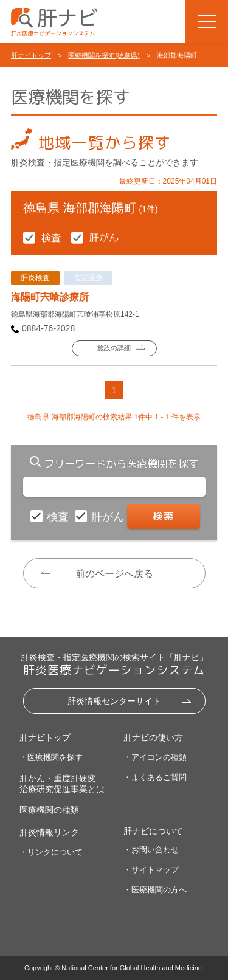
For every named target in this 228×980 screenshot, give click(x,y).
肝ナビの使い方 (153, 737)
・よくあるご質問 (155, 777)
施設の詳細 (114, 348)
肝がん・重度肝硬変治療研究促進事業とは (62, 784)
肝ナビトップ (31, 55)
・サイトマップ (151, 870)
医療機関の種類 (49, 810)
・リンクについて (51, 852)
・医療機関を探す (51, 757)
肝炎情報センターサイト (114, 701)
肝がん (109, 517)
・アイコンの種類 (155, 757)
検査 (59, 517)
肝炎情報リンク (49, 832)
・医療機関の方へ (155, 890)
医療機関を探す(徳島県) (104, 55)
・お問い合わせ (151, 850)
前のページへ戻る (114, 574)
